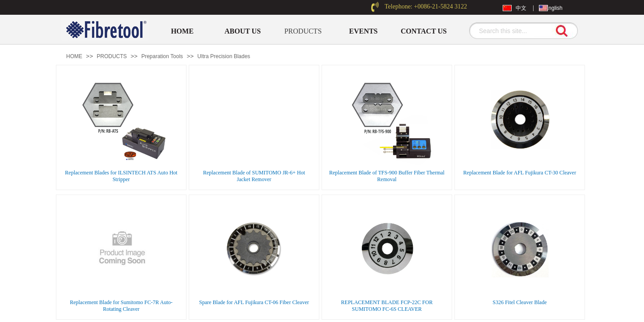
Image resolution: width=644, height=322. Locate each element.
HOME (182, 31)
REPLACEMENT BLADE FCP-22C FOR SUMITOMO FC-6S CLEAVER (387, 306)
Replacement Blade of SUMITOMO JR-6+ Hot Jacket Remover (254, 176)
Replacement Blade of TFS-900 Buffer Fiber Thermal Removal (387, 176)
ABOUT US (243, 31)
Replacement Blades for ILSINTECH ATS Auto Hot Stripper (121, 176)
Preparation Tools (162, 56)
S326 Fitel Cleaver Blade (520, 302)
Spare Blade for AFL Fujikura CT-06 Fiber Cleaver (254, 302)
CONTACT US (424, 31)
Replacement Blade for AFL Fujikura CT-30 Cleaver (520, 173)
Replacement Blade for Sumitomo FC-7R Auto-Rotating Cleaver (121, 306)
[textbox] (512, 31)
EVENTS (363, 31)
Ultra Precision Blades (224, 56)
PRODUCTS (303, 31)
